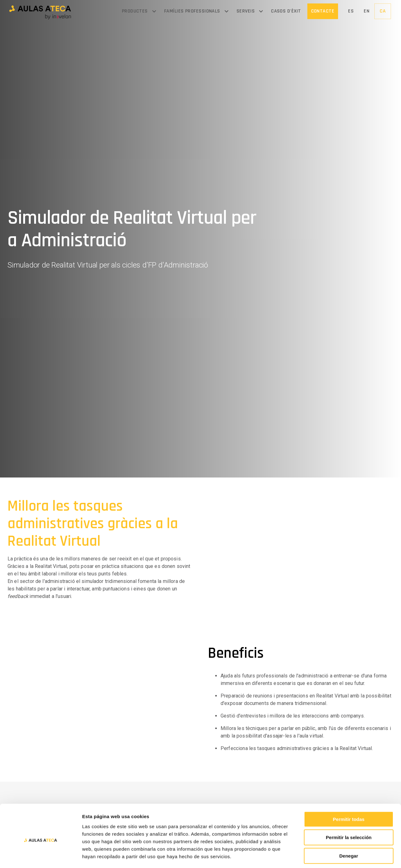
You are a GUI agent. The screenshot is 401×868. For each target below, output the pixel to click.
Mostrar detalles (339, 856)
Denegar (349, 828)
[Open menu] (154, 11)
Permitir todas (349, 791)
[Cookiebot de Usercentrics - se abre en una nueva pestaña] (41, 856)
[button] (40, 11)
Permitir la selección (349, 810)
